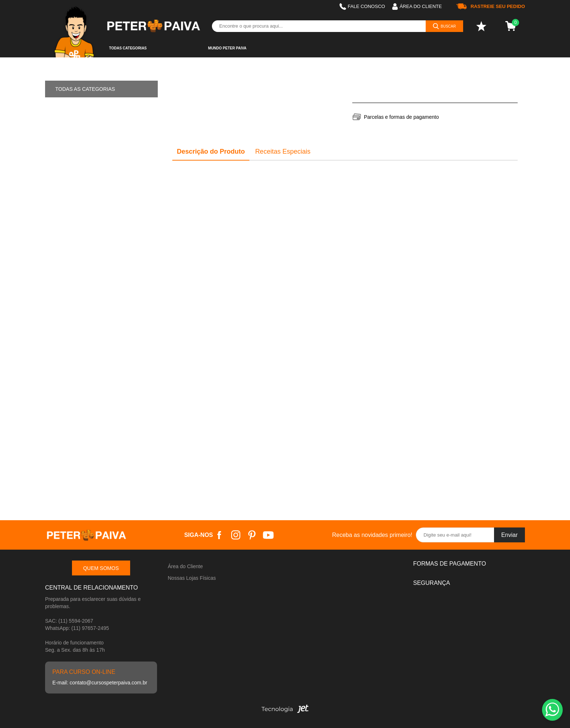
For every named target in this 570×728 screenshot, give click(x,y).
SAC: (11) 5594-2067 (69, 621)
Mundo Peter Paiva (227, 48)
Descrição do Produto (211, 151)
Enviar (509, 535)
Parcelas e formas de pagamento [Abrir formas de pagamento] (401, 117)
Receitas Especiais (283, 151)
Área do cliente (417, 7)
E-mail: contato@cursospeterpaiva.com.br (100, 683)
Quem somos (101, 568)
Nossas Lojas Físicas (192, 578)
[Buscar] (444, 26)
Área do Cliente (186, 566)
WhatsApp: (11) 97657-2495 (77, 628)
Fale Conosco (362, 7)
